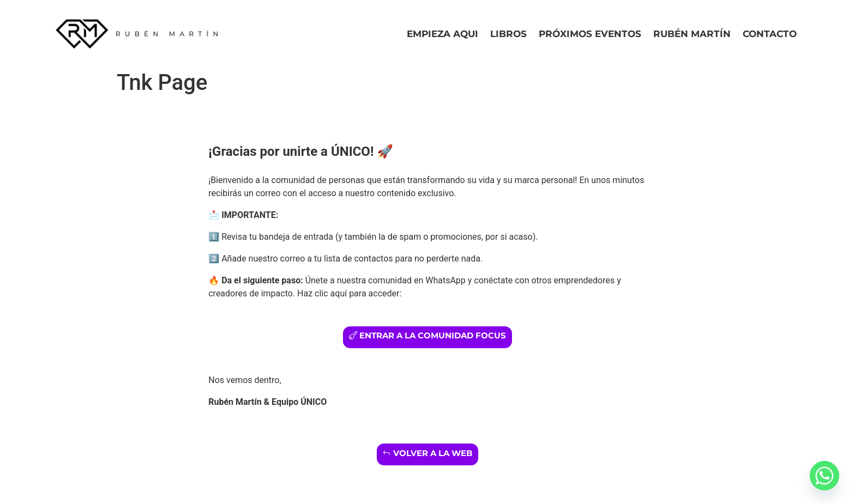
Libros (508, 34)
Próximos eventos (590, 34)
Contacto (770, 34)
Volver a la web (433, 453)
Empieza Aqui (442, 34)
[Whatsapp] (824, 476)
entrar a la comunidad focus (433, 335)
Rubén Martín (692, 34)
